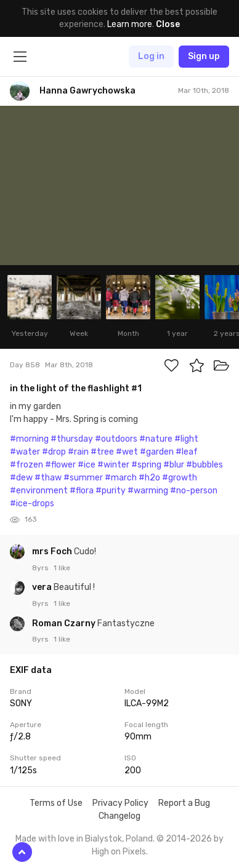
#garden (157, 452)
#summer (83, 478)
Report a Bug (184, 803)
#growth (180, 478)
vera (43, 587)
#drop (54, 452)
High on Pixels (119, 852)
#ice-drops (32, 504)
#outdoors (116, 439)
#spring (146, 465)
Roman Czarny (65, 623)
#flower (60, 465)
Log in (151, 56)
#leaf (187, 452)
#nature (156, 439)
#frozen (26, 465)
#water (25, 452)
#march (121, 478)
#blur (174, 465)
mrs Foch (53, 551)
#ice (87, 465)
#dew (21, 478)
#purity (111, 491)
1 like (62, 568)
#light (186, 439)
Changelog (119, 816)
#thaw (48, 478)
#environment (39, 491)
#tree (102, 452)
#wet (127, 452)
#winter (113, 465)
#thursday (72, 439)
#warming (148, 491)
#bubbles (205, 465)
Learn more (130, 24)
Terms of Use (56, 803)
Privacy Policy (120, 803)
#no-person (194, 491)
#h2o (149, 478)
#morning (29, 439)
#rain (78, 452)
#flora (82, 491)
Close (168, 24)
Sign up (204, 56)
